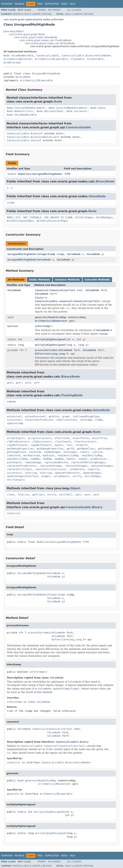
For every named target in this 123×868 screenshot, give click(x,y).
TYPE (67, 174)
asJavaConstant (35, 416)
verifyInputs (16, 480)
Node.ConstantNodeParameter (26, 108)
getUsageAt (105, 449)
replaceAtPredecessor (22, 466)
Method (47, 14)
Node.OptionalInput (50, 111)
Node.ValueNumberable (18, 55)
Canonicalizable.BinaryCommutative (32, 137)
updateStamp (15, 423)
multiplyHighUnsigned (50, 339)
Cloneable (77, 59)
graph (66, 416)
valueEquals (61, 476)
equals (59, 445)
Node (58, 102)
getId (70, 449)
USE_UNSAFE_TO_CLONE (58, 217)
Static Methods (40, 280)
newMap (35, 459)
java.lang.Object (14, 31)
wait (79, 495)
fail (70, 445)
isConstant (14, 420)
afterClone (62, 438)
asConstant (14, 416)
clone (11, 495)
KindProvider (12, 63)
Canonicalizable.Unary (23, 140)
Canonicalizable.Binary (78, 55)
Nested (17, 14)
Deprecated (52, 4)
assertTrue (99, 438)
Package (19, 4)
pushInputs (14, 462)
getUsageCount (17, 452)
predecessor (99, 459)
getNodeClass (86, 449)
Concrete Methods (97, 280)
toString (31, 473)
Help (72, 4)
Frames (42, 10)
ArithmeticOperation (18, 59)
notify (52, 495)
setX (28, 383)
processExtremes (46, 350)
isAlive (97, 452)
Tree (40, 4)
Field (26, 14)
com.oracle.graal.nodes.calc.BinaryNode (50, 43)
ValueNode (103, 55)
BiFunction (42, 354)
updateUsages (92, 473)
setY (37, 383)
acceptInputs (16, 438)
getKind (54, 416)
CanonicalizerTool (63, 290)
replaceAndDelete (56, 462)
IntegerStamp (46, 254)
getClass (38, 495)
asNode (11, 402)
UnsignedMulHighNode (46, 74)
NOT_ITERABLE (32, 217)
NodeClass (25, 174)
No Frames (54, 10)
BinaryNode (23, 77)
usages (46, 476)
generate (41, 317)
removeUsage (33, 462)
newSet (71, 459)
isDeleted (14, 455)
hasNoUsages (52, 452)
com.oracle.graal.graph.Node (27, 34)
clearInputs (63, 442)
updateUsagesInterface (23, 476)
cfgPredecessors (18, 442)
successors (14, 473)
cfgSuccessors (42, 442)
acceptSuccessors (40, 438)
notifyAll (66, 495)
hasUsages (70, 452)
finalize (23, 495)
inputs (85, 452)
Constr (36, 14)
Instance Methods (67, 280)
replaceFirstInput (20, 469)
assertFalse (81, 438)
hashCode (35, 452)
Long (54, 354)
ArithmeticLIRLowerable (51, 59)
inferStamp (42, 326)
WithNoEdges (105, 217)
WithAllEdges (85, 217)
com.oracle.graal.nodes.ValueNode (36, 37)
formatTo (81, 445)
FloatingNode (72, 395)
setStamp (86, 420)
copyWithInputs (17, 445)
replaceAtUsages (51, 466)
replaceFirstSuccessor (51, 469)
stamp (11, 203)
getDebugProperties (20, 449)
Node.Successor (77, 111)
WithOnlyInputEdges (20, 221)
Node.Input (98, 108)
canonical (42, 290)
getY (19, 383)
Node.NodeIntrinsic (20, 111)
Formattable (95, 59)
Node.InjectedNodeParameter (68, 108)
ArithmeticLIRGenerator (51, 321)
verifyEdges (93, 476)
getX (10, 383)
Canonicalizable (47, 55)
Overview (7, 4)
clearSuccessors (85, 442)
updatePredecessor (67, 473)
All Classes (74, 10)
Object (75, 488)
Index (64, 4)
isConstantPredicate (39, 420)
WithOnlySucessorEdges (52, 221)
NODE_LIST (14, 217)
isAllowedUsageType (86, 416)
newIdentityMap (68, 455)
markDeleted (32, 455)
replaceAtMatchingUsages (88, 462)
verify (77, 476)
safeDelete (77, 469)
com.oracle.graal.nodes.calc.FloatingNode (45, 40)
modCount (49, 455)
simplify (93, 469)
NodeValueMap (57, 317)
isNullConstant (67, 420)
